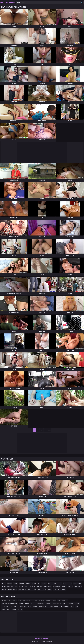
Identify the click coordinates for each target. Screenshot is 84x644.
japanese (44, 583)
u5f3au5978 (5, 606)
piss (26, 586)
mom (50, 583)
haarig (15, 600)
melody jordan (27, 600)
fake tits (20, 609)
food (44, 589)
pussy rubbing (48, 586)
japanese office (43, 606)
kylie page (4, 600)
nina (60, 583)
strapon (35, 606)
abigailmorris (77, 583)
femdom (33, 603)
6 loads (54, 600)
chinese (9, 583)
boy (11, 606)
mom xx (35, 600)
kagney (71, 603)
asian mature (78, 586)
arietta (21, 586)
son (59, 589)
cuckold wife (22, 606)
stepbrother (40, 603)
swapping (42, 600)
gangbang (32, 586)
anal (65, 583)
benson (4, 589)
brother (65, 603)
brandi (39, 589)
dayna (3, 609)
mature (55, 583)
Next (49, 430)
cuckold (64, 586)
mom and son (22, 589)
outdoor (64, 600)
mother (50, 589)
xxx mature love (64, 606)
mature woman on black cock (10, 603)
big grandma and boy (7, 586)
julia (16, 586)
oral (77, 606)
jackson (70, 586)
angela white (57, 586)
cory (55, 589)
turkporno (48, 603)
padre (29, 606)
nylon (72, 606)
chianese (14, 609)
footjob (34, 583)
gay (39, 583)
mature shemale (54, 606)
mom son (39, 586)
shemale (22, 583)
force (59, 600)
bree (20, 600)
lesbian (16, 583)
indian (34, 589)
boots (16, 606)
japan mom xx (57, 603)
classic (48, 600)
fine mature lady (12, 589)
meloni (70, 583)
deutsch (77, 603)
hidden (28, 583)
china (63, 589)
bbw (29, 589)
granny (4, 583)
